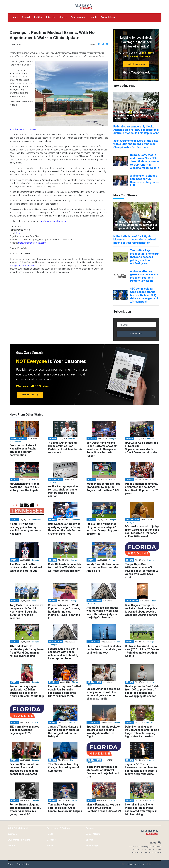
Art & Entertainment (18, 828)
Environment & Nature (19, 840)
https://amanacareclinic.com (23, 129)
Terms (10, 864)
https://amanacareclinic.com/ (32, 243)
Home (16, 17)
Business (12, 834)
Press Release (108, 17)
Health (93, 17)
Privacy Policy (23, 864)
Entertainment (78, 17)
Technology (92, 846)
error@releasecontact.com (23, 265)
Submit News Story (136, 64)
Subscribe (136, 334)
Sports (63, 17)
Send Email (21, 233)
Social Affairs (93, 834)
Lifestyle (51, 17)
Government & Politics (58, 828)
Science (90, 828)
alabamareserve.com (136, 864)
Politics (38, 17)
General (26, 17)
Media (50, 846)
